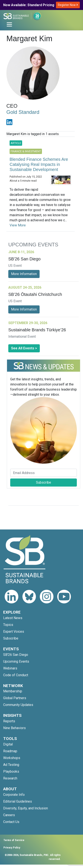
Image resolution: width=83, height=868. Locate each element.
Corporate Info (14, 795)
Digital (8, 744)
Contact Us (11, 822)
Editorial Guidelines (18, 801)
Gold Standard (23, 112)
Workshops (12, 758)
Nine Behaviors (14, 728)
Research (10, 778)
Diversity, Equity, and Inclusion (26, 808)
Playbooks (11, 771)
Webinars (10, 668)
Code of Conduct (16, 675)
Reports (9, 721)
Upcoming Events (16, 661)
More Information (24, 274)
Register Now (68, 5)
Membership (13, 691)
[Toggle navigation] (9, 24)
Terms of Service (14, 840)
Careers (9, 815)
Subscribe (44, 482)
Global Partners (15, 698)
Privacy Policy (12, 848)
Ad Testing (11, 765)
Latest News (13, 618)
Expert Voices (14, 632)
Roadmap (10, 751)
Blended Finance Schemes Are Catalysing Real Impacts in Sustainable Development (39, 164)
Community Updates (18, 705)
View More (18, 225)
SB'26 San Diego (16, 655)
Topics (8, 625)
